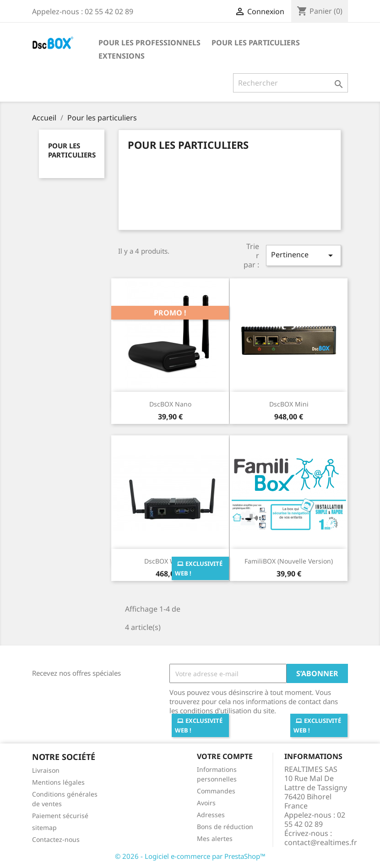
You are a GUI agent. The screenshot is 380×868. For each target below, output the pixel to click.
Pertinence (304, 255)
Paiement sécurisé (60, 816)
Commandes (216, 791)
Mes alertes (215, 838)
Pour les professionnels (149, 43)
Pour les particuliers (256, 43)
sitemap (44, 827)
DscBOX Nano (170, 404)
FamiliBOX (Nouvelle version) (289, 561)
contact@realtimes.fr (321, 842)
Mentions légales (58, 782)
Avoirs (206, 803)
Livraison (46, 770)
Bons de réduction (225, 827)
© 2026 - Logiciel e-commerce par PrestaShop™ (190, 856)
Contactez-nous (56, 839)
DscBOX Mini (289, 404)
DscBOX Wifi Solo (170, 561)
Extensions (122, 56)
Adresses (211, 815)
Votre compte (225, 756)
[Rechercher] (290, 83)
